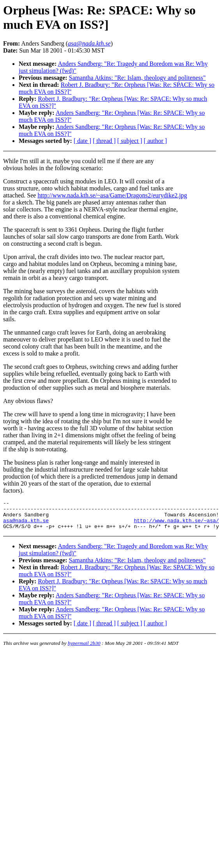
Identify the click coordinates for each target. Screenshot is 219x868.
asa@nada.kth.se (26, 525)
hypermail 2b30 (84, 649)
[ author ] (155, 141)
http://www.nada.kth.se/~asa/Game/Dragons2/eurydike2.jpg (112, 195)
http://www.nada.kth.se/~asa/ (176, 525)
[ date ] (82, 141)
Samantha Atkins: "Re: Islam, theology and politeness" (137, 78)
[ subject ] (130, 141)
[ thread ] (104, 141)
